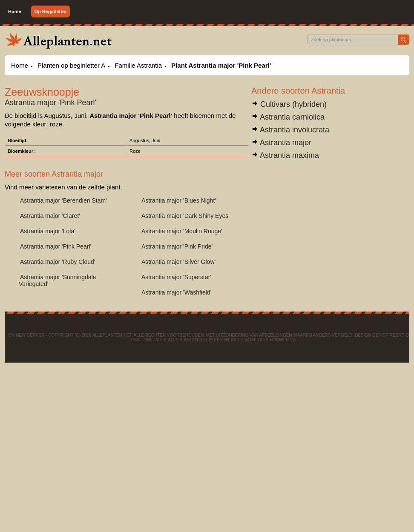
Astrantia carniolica (288, 117)
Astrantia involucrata (290, 130)
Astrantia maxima (285, 155)
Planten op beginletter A (71, 65)
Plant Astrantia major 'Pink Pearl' (221, 65)
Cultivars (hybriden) (289, 104)
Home (15, 11)
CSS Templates (148, 340)
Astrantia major (281, 143)
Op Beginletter (51, 11)
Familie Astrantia (138, 65)
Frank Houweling (275, 340)
